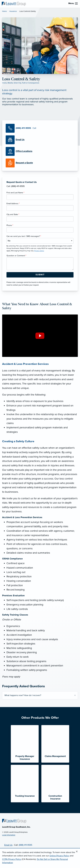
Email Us (8, 845)
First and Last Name (15, 193)
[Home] (14, 821)
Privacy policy (39, 251)
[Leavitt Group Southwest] (14, 4)
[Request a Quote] (40, 163)
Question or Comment (16, 256)
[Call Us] (40, 128)
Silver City (17, 83)
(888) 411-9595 (25, 845)
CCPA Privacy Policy (12, 859)
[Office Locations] (40, 151)
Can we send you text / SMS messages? (24, 236)
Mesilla (10, 83)
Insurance (13, 11)
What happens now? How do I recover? (23, 695)
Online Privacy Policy (59, 856)
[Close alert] (77, 852)
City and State (13, 214)
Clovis (4, 83)
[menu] (76, 3)
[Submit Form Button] (40, 275)
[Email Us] (20, 140)
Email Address (13, 204)
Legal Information (9, 835)
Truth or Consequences (31, 83)
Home (4, 11)
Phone (10, 225)
